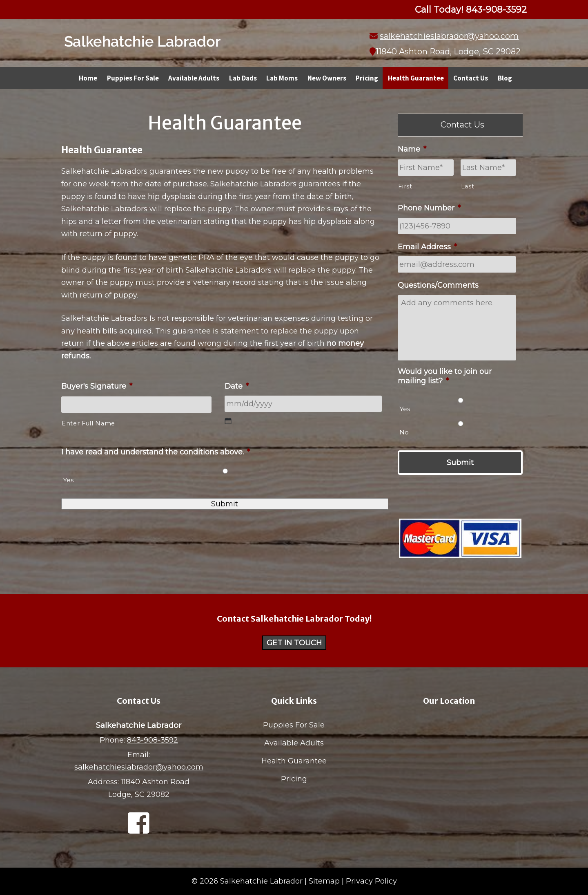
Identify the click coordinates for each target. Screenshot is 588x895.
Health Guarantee (416, 78)
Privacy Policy (371, 881)
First (405, 186)
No (404, 432)
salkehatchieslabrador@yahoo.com (449, 36)
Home (88, 78)
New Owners (327, 78)
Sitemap (324, 881)
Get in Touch (294, 643)
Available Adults (194, 78)
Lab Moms (282, 78)
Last (468, 186)
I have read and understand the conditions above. (156, 452)
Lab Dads (243, 78)
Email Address (427, 247)
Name (412, 149)
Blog (505, 78)
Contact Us (471, 78)
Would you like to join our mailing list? (445, 376)
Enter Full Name (88, 423)
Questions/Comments (438, 285)
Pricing (367, 78)
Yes (68, 480)
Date (237, 386)
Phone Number (429, 208)
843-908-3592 (153, 740)
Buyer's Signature (97, 386)
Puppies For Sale (133, 78)
